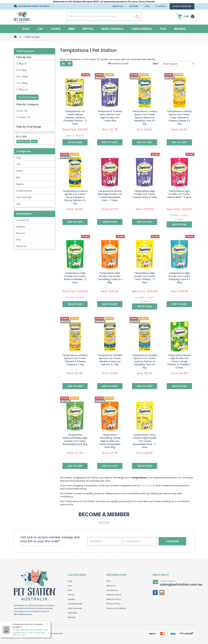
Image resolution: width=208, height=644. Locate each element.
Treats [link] (25, 117)
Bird (72, 29)
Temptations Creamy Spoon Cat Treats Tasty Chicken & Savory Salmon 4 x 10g (75, 197)
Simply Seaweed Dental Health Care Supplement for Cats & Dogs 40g (30, 631)
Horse (56, 29)
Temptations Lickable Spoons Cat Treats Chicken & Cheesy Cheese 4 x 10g (75, 360)
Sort (155, 64)
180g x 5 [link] (23, 90)
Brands (180, 29)
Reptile (88, 29)
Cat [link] (23, 111)
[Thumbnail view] (63, 64)
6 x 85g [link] (23, 70)
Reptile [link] (20, 184)
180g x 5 (80, 136)
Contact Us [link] (23, 220)
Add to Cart (110, 142)
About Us (118, 6)
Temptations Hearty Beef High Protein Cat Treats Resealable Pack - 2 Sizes (110, 196)
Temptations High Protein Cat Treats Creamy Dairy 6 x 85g (145, 194)
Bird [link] (18, 177)
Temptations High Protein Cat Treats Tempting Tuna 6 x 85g (179, 278)
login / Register (182, 6)
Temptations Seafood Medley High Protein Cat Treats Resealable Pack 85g (75, 440)
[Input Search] (100, 16)
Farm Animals (142, 29)
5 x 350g (175, 215)
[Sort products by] (177, 64)
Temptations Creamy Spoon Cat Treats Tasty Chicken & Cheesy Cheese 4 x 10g (179, 117)
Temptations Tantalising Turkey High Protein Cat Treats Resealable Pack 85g (110, 441)
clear (34, 141)
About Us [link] (21, 246)
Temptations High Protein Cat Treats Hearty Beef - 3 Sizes (179, 194)
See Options (75, 142)
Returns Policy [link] (114, 599)
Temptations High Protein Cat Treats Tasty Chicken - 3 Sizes (144, 278)
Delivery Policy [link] (114, 595)
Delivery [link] (21, 227)
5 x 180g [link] (23, 83)
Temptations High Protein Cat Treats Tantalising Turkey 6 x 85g (110, 278)
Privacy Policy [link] (113, 604)
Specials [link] (72, 613)
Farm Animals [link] (24, 197)
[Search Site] (137, 16)
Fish (163, 29)
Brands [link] (72, 617)
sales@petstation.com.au (181, 584)
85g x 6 (70, 136)
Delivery (134, 6)
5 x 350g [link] (23, 77)
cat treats (147, 486)
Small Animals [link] (24, 191)
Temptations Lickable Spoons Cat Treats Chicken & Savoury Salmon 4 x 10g (110, 360)
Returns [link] (21, 233)
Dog (26, 29)
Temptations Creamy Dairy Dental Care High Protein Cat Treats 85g (110, 116)
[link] (155, 592)
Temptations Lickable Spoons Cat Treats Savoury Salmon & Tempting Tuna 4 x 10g (145, 361)
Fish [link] (18, 204)
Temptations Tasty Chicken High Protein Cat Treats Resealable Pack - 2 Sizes (145, 441)
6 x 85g (184, 215)
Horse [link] (19, 171)
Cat (40, 29)
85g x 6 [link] (23, 64)
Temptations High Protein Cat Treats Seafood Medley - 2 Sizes (75, 278)
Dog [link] (19, 158)
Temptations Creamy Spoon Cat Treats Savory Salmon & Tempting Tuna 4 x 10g (144, 117)
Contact (161, 6)
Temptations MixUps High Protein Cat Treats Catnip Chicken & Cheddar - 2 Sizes (179, 361)
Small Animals (112, 29)
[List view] (69, 64)
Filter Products (26, 51)
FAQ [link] (19, 240)
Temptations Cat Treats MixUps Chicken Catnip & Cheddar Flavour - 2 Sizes (75, 117)
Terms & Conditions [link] (117, 608)
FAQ (147, 6)
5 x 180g (179, 219)
